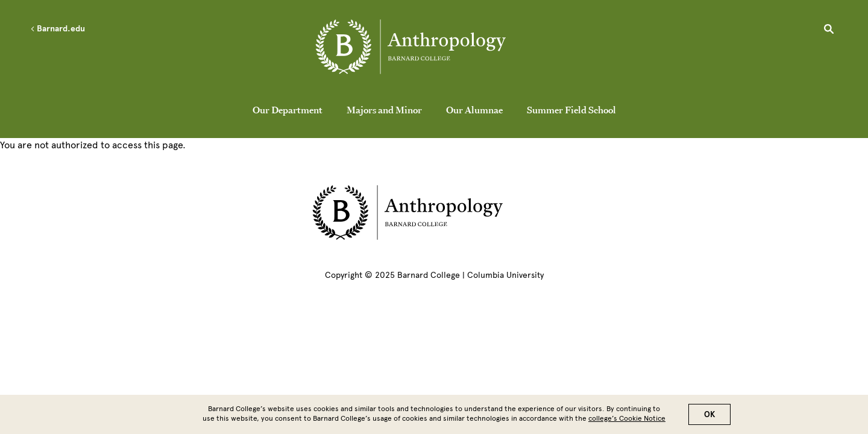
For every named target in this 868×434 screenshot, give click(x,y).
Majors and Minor (384, 110)
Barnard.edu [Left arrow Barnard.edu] (58, 29)
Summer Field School (571, 110)
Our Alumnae (474, 110)
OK (709, 418)
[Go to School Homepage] (437, 49)
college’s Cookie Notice (627, 422)
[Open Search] (829, 31)
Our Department (288, 110)
